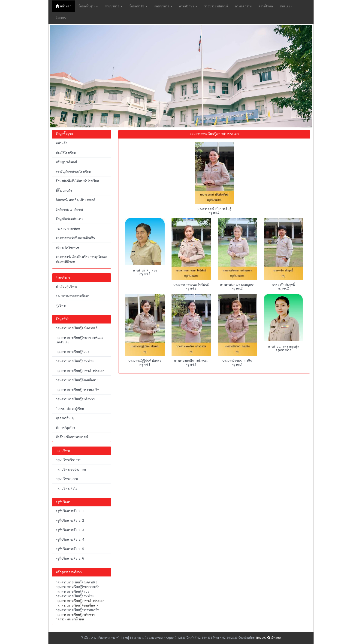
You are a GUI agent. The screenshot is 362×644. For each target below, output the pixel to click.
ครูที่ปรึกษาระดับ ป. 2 (70, 521)
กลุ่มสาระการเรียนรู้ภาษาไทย (75, 361)
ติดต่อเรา (62, 18)
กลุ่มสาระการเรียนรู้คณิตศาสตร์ (76, 328)
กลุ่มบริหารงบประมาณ (71, 469)
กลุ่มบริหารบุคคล (67, 479)
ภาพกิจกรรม (243, 6)
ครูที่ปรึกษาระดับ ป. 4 (70, 539)
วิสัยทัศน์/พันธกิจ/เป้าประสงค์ (75, 200)
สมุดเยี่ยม (286, 6)
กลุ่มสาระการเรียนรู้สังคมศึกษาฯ (77, 380)
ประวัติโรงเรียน (66, 153)
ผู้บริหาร (61, 305)
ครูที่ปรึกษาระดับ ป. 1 (70, 511)
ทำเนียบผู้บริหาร (66, 287)
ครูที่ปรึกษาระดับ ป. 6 (70, 558)
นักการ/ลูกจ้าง (65, 428)
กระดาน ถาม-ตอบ (68, 228)
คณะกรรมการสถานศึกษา (72, 296)
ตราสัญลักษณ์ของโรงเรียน (73, 172)
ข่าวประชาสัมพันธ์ (216, 6)
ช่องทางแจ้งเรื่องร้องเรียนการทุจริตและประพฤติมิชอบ (81, 259)
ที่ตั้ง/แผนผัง (64, 191)
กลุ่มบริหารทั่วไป (67, 488)
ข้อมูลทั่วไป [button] (138, 6)
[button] (69, 76)
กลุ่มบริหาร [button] (163, 6)
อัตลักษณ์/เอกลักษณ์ (69, 210)
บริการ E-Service (67, 247)
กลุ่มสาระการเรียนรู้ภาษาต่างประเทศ (80, 371)
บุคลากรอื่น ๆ (65, 418)
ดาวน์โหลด (266, 6)
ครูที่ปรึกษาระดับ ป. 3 (70, 530)
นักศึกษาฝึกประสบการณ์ (72, 437)
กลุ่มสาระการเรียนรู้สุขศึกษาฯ (75, 399)
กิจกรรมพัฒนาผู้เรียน (70, 409)
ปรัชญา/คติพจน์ (66, 162)
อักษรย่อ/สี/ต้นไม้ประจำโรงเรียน (77, 181)
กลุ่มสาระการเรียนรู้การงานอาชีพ (78, 390)
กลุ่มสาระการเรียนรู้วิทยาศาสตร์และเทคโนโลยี (79, 340)
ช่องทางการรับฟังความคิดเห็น (75, 238)
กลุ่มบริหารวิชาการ (68, 460)
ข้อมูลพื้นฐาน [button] (88, 6)
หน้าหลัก (65, 6)
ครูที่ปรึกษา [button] (188, 6)
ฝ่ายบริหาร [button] (114, 6)
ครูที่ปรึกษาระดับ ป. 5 (70, 549)
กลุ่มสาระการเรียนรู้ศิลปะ (72, 352)
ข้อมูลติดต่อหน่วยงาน (70, 219)
